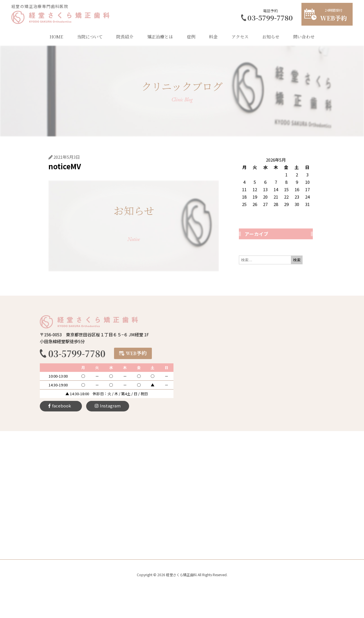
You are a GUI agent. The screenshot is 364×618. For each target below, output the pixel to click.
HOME (56, 37)
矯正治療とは (160, 37)
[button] (133, 353)
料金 (213, 37)
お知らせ (271, 37)
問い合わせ (304, 37)
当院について (90, 37)
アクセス (240, 37)
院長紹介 (125, 37)
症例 (191, 37)
